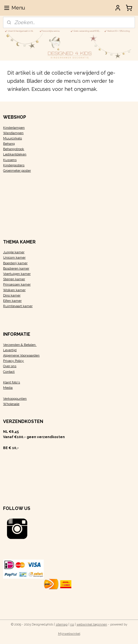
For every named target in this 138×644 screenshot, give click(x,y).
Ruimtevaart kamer (18, 306)
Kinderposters (14, 165)
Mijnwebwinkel (69, 634)
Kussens (10, 160)
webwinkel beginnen (92, 625)
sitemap (62, 625)
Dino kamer (12, 295)
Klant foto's (12, 382)
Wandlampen (13, 133)
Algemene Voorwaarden (21, 355)
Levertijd (10, 350)
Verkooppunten (15, 399)
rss (72, 625)
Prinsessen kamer (17, 284)
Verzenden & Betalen (20, 345)
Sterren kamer (14, 279)
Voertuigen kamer (17, 274)
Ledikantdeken (15, 154)
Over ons (10, 366)
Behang (9, 144)
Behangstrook (14, 149)
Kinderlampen (14, 128)
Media (8, 388)
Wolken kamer (14, 290)
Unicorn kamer (14, 257)
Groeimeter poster (17, 171)
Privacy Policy (13, 361)
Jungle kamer (14, 252)
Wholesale (11, 404)
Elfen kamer (12, 301)
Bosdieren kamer (16, 268)
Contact (9, 372)
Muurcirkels (12, 138)
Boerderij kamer (15, 263)
